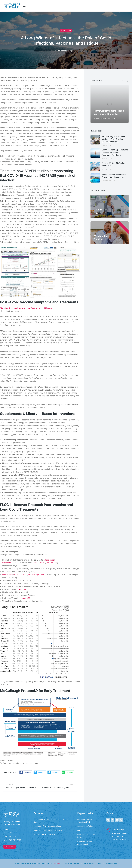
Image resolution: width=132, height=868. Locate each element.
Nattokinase (7, 575)
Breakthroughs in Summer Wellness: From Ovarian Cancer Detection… (113, 139)
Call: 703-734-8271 (11, 836)
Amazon (22, 589)
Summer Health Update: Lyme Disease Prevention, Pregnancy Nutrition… (115, 152)
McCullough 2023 (36, 575)
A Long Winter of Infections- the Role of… (114, 164)
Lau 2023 (26, 598)
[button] (26, 772)
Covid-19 (66, 30)
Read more (49, 560)
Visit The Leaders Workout (108, 864)
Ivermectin (7, 563)
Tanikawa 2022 (21, 575)
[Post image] (110, 104)
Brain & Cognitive (100, 118)
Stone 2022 (39, 563)
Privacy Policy (89, 864)
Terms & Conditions (72, 864)
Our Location (118, 830)
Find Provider (51, 563)
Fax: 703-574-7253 (12, 840)
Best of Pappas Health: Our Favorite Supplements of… (114, 176)
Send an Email (10, 847)
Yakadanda (57, 864)
